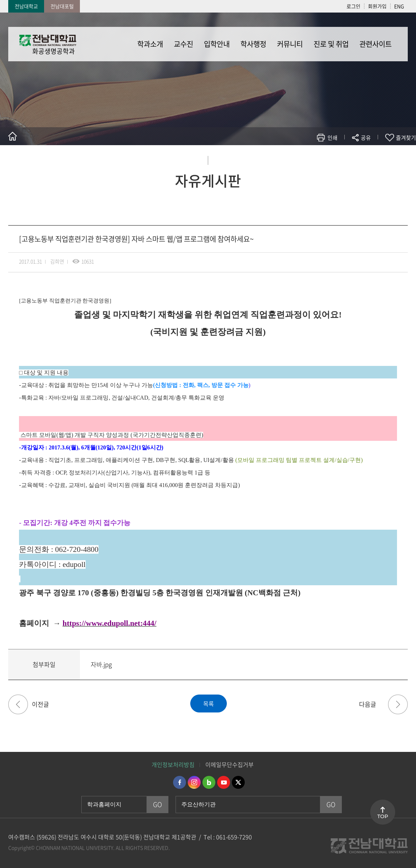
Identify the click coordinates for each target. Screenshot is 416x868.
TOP (383, 816)
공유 (366, 138)
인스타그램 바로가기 (194, 782)
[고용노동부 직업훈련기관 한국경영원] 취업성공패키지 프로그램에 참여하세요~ (18, 704)
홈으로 (13, 136)
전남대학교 (26, 6)
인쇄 (333, 138)
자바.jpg (101, 664)
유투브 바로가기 (224, 782)
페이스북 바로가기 (180, 782)
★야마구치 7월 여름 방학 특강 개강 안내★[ (398, 704)
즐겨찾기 (406, 138)
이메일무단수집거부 (229, 764)
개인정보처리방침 (173, 764)
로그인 (353, 6)
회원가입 (377, 6)
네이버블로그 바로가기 (209, 782)
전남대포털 (62, 6)
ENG (399, 6)
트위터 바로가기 (238, 782)
